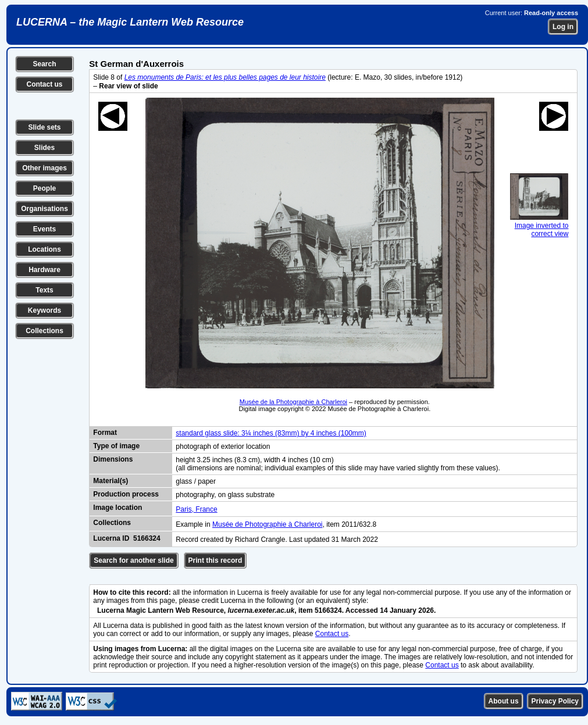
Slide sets (44, 127)
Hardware (44, 270)
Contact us (44, 84)
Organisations (44, 209)
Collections (44, 331)
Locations (44, 249)
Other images (44, 168)
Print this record (215, 560)
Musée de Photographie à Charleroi (267, 524)
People (44, 188)
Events (44, 229)
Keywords (44, 310)
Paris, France (196, 509)
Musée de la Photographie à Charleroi (293, 402)
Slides (44, 148)
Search (44, 64)
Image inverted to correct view (539, 226)
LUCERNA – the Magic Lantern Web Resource (130, 22)
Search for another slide (133, 560)
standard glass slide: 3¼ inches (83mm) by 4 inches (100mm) (271, 433)
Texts (44, 290)
